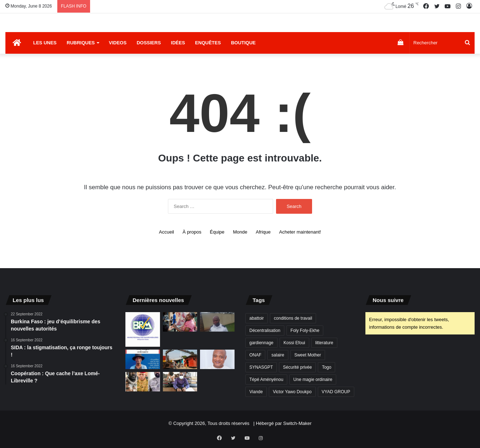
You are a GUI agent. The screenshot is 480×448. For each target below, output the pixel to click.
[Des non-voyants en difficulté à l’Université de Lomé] (180, 382)
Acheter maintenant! (300, 232)
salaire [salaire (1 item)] (278, 355)
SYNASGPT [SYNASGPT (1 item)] (261, 367)
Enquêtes (208, 43)
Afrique (263, 232)
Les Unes (45, 43)
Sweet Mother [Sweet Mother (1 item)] (308, 355)
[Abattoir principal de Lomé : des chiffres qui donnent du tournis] (180, 322)
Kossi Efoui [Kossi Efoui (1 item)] (294, 343)
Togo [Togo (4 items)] (326, 367)
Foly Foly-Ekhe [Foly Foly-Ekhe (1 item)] (305, 331)
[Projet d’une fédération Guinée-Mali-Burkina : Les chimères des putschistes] (143, 382)
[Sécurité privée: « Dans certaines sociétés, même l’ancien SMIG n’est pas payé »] (217, 322)
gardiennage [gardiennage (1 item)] (261, 343)
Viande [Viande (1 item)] (256, 392)
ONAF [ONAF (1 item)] (255, 355)
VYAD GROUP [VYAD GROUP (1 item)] (336, 392)
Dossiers (149, 43)
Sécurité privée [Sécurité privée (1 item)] (297, 367)
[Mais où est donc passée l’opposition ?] (217, 359)
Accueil (166, 232)
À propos (192, 232)
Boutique (243, 43)
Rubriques (81, 43)
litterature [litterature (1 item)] (324, 343)
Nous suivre (388, 300)
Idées (178, 43)
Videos (118, 43)
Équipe (217, 232)
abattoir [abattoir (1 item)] (257, 318)
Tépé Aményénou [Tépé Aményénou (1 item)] (266, 380)
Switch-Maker (297, 423)
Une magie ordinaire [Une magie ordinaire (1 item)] (313, 380)
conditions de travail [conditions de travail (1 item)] (293, 318)
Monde (240, 232)
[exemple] (143, 329)
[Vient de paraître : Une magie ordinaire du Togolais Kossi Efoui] (143, 359)
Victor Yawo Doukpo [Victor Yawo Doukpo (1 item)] (292, 392)
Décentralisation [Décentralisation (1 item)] (265, 331)
